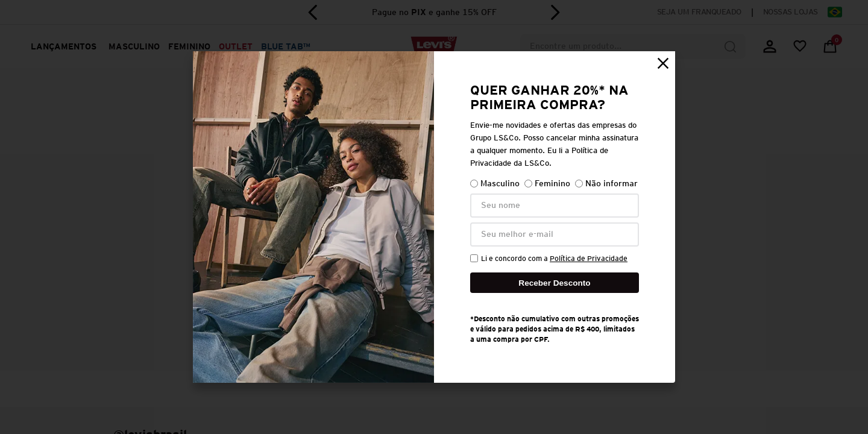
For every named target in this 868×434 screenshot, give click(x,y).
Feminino (547, 184)
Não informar (606, 184)
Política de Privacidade (589, 258)
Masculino (495, 184)
